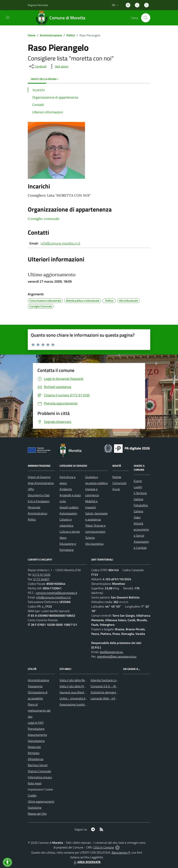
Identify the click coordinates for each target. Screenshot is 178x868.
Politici (71, 35)
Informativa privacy (40, 777)
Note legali (35, 783)
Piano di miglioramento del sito (39, 710)
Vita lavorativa (94, 544)
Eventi (138, 481)
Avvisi (116, 489)
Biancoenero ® (121, 852)
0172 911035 (41, 575)
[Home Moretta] (62, 18)
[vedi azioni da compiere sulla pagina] (59, 66)
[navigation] (8, 17)
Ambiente (66, 489)
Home (32, 35)
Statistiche (35, 808)
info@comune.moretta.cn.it (60, 243)
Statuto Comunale (39, 771)
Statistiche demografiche (106, 692)
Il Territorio (140, 493)
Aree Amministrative (41, 483)
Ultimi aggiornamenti (41, 801)
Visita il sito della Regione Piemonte (82, 680)
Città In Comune (104, 847)
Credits (32, 795)
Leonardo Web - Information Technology (116, 698)
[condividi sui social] (37, 66)
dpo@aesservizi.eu (111, 652)
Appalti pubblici (69, 507)
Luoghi (138, 487)
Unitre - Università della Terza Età (81, 698)
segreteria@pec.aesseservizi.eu (117, 656)
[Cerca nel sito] (146, 18)
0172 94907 (41, 579)
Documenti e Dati (39, 495)
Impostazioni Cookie (40, 789)
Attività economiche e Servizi (141, 529)
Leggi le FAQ (36, 723)
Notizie (117, 477)
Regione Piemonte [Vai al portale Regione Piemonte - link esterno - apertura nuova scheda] (38, 5)
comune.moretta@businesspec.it (56, 593)
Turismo (90, 538)
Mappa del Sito (37, 814)
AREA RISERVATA (87, 862)
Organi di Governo (39, 477)
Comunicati (119, 483)
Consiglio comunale (44, 219)
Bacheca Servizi (38, 765)
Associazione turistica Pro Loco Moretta (84, 704)
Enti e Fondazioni (39, 501)
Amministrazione (51, 35)
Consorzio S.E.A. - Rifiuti (106, 686)
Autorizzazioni (68, 513)
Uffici (31, 489)
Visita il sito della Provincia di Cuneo (82, 686)
